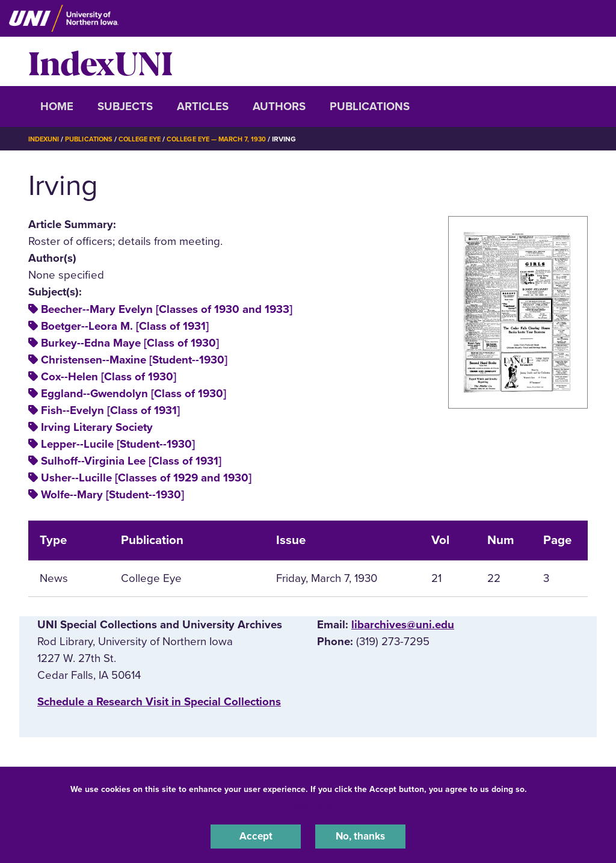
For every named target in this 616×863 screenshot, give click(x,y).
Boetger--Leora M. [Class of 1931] (125, 326)
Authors (279, 107)
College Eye (148, 139)
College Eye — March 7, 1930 (231, 139)
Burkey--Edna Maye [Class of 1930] (130, 343)
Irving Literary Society (97, 427)
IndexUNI (100, 61)
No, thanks (360, 835)
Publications (370, 107)
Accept (256, 835)
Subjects (125, 107)
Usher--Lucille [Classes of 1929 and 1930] (146, 478)
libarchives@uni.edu (403, 625)
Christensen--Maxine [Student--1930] (134, 360)
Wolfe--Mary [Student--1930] (112, 495)
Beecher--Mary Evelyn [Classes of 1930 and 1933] (167, 309)
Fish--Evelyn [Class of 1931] (110, 410)
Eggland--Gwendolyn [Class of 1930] (134, 394)
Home (57, 107)
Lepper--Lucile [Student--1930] (118, 444)
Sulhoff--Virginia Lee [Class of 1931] (131, 461)
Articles (203, 107)
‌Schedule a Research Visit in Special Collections (159, 702)
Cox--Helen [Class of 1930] (109, 377)
